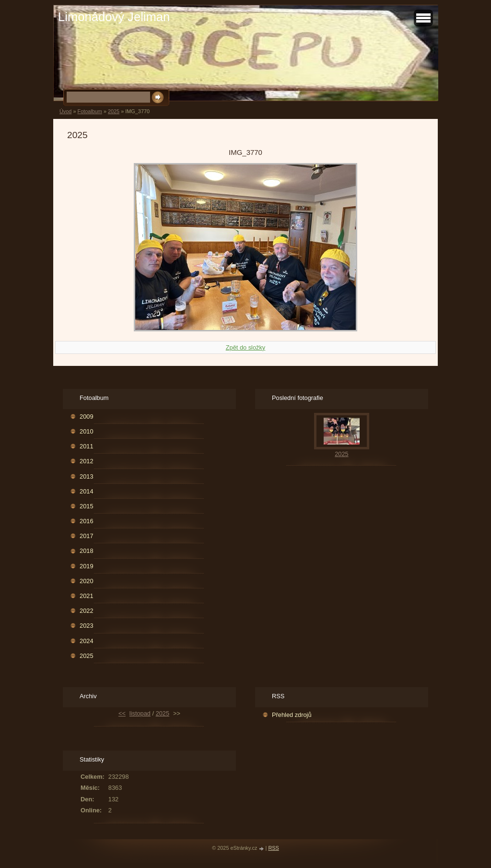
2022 (86, 611)
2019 (86, 566)
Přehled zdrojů (292, 715)
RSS (273, 848)
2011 (86, 446)
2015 (86, 506)
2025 (114, 111)
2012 (86, 461)
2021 (86, 596)
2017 (86, 536)
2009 (86, 416)
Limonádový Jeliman (114, 17)
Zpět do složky (246, 347)
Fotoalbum (89, 111)
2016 (86, 521)
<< (122, 713)
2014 (86, 491)
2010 (86, 431)
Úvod (65, 111)
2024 (86, 641)
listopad (140, 713)
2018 (86, 551)
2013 (86, 476)
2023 (86, 626)
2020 (86, 581)
